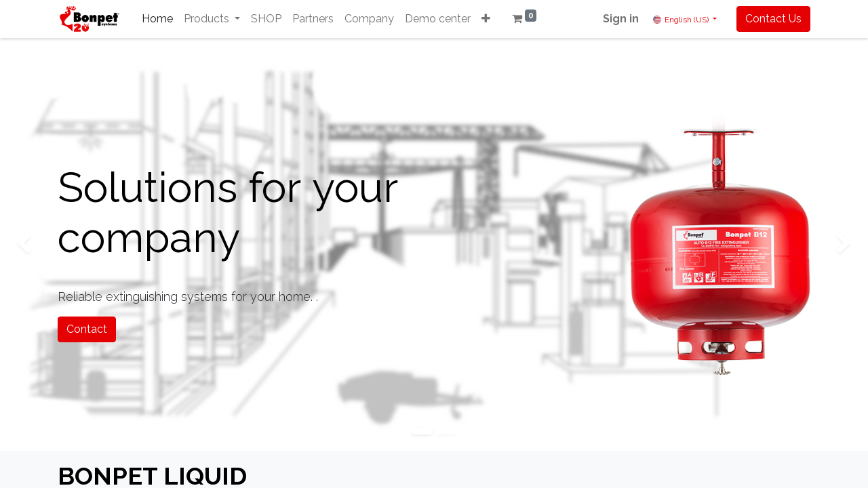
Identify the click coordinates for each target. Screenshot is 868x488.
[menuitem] (157, 19)
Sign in (621, 19)
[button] (486, 19)
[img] (35, 244)
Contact (87, 329)
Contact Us (773, 19)
